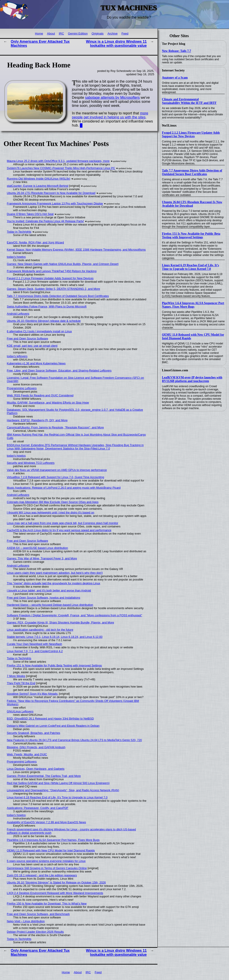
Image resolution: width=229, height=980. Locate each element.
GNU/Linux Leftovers (20, 711)
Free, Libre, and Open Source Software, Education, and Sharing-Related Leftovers (59, 371)
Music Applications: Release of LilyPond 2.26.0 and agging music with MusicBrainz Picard (64, 488)
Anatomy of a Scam (175, 78)
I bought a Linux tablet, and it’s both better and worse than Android (49, 590)
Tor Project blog (174, 44)
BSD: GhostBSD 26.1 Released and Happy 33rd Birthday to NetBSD (50, 719)
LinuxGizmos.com (175, 370)
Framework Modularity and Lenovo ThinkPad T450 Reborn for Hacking (52, 271)
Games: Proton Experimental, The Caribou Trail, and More (44, 776)
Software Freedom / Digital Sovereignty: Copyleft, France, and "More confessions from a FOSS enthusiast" (75, 615)
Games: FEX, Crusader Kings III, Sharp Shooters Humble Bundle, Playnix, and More (60, 622)
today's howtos (16, 257)
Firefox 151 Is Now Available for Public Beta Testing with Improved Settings (191, 235)
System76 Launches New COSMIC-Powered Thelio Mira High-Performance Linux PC (61, 168)
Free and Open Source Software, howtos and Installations (44, 598)
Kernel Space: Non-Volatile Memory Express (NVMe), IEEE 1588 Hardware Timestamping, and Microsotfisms (76, 250)
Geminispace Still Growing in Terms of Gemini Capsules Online (47, 868)
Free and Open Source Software (28, 338)
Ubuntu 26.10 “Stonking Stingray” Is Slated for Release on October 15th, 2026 (56, 882)
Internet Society (173, 70)
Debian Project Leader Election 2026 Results (35, 932)
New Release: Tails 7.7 (176, 51)
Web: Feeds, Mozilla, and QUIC (27, 754)
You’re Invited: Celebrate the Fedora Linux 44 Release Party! (46, 221)
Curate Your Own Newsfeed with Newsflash (35, 644)
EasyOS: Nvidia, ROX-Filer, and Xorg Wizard (35, 242)
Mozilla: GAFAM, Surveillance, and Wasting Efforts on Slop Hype (48, 403)
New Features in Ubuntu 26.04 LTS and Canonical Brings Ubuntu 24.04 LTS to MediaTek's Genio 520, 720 (74, 740)
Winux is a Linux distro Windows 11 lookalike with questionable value (116, 44)
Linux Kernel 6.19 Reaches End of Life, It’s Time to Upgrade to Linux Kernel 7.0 (190, 267)
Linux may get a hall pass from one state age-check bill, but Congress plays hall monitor (63, 523)
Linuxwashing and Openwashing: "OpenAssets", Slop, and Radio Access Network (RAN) (63, 790)
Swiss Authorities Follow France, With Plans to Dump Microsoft (47, 306)
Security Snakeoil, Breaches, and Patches (34, 733)
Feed (125, 33)
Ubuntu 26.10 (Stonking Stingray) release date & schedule (44, 321)
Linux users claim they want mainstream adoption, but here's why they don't (55, 573)
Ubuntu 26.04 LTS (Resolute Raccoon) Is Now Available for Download (192, 204)
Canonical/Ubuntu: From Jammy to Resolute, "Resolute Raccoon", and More (55, 427)
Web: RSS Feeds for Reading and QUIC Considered (40, 395)
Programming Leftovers (22, 388)
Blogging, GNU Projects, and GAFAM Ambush (36, 747)
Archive (112, 33)
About (51, 33)
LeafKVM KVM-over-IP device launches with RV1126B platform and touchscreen (192, 379)
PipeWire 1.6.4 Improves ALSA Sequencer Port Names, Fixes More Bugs (193, 305)
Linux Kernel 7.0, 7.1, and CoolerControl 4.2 (35, 651)
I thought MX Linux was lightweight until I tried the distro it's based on (51, 513)
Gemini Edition (78, 33)
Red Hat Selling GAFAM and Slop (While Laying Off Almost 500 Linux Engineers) (58, 783)
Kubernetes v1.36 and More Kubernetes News (36, 363)
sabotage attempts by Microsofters (112, 98)
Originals (98, 33)
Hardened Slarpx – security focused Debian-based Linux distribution (50, 605)
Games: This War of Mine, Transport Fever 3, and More (42, 558)
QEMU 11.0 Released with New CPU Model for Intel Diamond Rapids (51, 850)
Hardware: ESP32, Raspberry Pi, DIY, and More (37, 420)
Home (39, 33)
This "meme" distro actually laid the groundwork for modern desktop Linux (54, 583)
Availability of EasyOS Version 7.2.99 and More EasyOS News (47, 822)
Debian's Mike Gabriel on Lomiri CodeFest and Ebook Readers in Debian (53, 726)
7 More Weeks (16, 676)
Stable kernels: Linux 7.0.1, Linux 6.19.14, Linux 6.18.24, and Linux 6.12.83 (55, 637)
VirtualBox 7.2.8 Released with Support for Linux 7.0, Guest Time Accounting (56, 477)
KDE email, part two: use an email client (32, 346)
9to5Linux (169, 125)
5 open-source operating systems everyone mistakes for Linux (46, 861)
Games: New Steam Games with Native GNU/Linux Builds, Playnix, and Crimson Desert (63, 264)
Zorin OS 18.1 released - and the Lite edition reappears (42, 875)
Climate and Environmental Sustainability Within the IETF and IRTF (189, 101)
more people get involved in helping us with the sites (110, 115)
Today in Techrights (19, 232)
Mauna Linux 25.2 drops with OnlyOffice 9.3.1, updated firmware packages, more (58, 161)
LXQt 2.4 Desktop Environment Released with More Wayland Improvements (55, 893)
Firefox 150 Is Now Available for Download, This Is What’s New (47, 904)
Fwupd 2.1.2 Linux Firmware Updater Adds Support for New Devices (191, 134)
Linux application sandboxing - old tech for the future (40, 630)
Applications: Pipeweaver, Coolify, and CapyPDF (38, 808)
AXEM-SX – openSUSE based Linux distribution (37, 548)
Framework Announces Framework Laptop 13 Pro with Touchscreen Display (55, 203)
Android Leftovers (18, 314)
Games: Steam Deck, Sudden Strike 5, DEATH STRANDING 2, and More (54, 289)
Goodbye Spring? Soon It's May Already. (33, 694)
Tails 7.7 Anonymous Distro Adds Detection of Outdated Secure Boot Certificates (192, 172)
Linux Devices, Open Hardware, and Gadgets (36, 769)
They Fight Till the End (21, 683)
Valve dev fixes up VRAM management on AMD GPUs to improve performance (57, 470)
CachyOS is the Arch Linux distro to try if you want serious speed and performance (59, 530)
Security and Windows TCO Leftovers (31, 463)
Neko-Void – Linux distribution (26, 921)
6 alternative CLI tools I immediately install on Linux (39, 331)
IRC (61, 33)
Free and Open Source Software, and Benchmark (38, 914)
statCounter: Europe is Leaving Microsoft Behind (38, 186)
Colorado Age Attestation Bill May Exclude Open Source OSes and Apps (53, 502)
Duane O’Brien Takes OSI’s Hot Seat (30, 214)
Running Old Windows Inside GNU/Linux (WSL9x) (39, 179)
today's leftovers (17, 356)
